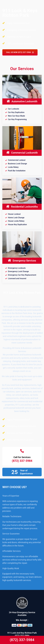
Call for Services (22, 457)
